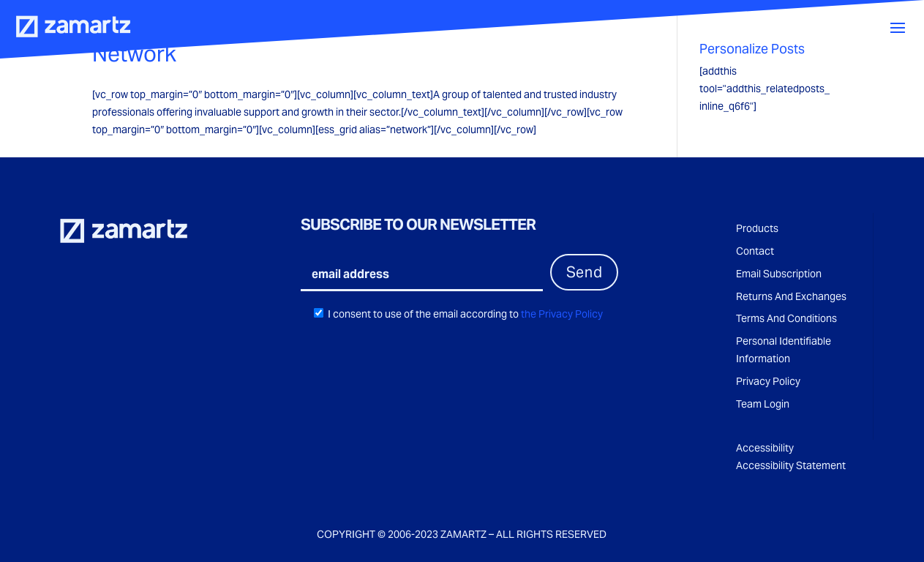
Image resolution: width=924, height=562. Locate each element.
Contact (755, 251)
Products (757, 228)
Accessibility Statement (791, 465)
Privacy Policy (768, 381)
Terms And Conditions (786, 318)
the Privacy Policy (561, 314)
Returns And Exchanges (791, 296)
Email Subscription (779, 274)
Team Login (763, 404)
